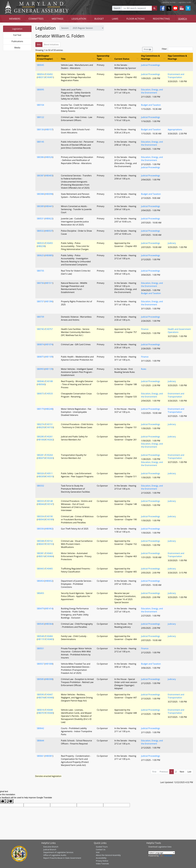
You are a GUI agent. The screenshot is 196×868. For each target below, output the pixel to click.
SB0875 (40, 357)
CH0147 (49, 504)
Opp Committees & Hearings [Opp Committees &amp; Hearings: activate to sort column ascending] (177, 57)
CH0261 (49, 437)
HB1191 (41, 639)
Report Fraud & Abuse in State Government (62, 858)
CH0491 (49, 77)
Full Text (17, 35)
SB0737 (40, 301)
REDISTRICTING (161, 19)
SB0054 (40, 74)
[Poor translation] (9, 801)
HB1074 (49, 344)
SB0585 (40, 679)
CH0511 (49, 473)
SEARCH (182, 19)
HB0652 (49, 581)
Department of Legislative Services (58, 852)
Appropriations (175, 129)
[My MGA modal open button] (181, 8)
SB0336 (40, 529)
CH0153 (49, 544)
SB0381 (40, 553)
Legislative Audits (185, 2)
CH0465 (49, 569)
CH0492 (49, 74)
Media (17, 48)
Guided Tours (102, 847)
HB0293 (41, 427)
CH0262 (49, 440)
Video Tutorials (102, 864)
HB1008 (49, 664)
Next (182, 772)
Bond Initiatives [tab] (51, 45)
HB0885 (49, 255)
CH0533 (49, 394)
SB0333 (40, 501)
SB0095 (40, 90)
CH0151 (49, 424)
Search (117, 8)
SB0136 (40, 129)
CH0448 (49, 710)
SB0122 (40, 117)
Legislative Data (165, 847)
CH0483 (49, 639)
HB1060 (41, 440)
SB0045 (40, 65)
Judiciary (172, 243)
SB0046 (40, 381)
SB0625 (40, 255)
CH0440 (49, 713)
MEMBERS (15, 19)
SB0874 (40, 344)
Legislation (17, 29)
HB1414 (49, 609)
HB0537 (49, 231)
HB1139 (49, 369)
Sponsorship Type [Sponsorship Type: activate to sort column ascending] (103, 57)
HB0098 (49, 194)
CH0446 (49, 698)
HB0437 (41, 544)
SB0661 (40, 756)
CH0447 (49, 695)
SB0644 (40, 741)
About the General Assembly (108, 855)
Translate (166, 856)
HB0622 (49, 219)
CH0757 (49, 329)
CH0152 (49, 541)
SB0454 (40, 581)
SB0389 (40, 206)
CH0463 (49, 553)
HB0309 (41, 476)
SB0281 (40, 455)
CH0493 (49, 243)
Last (189, 772)
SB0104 (40, 105)
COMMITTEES (36, 19)
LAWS (115, 19)
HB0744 (41, 698)
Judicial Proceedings (151, 65)
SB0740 (40, 329)
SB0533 (40, 243)
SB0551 (40, 648)
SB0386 (40, 157)
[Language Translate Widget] (162, 853)
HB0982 (49, 529)
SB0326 (40, 473)
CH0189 (49, 519)
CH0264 (49, 455)
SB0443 (40, 569)
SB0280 (40, 437)
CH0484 (49, 636)
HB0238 (41, 246)
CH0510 (49, 476)
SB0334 (40, 516)
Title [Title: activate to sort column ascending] (63, 59)
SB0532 (40, 231)
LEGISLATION (79, 19)
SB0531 (40, 219)
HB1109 (49, 357)
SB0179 (40, 409)
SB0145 (40, 142)
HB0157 (49, 129)
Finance (145, 329)
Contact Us (101, 849)
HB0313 (41, 77)
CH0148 (49, 501)
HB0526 (49, 157)
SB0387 (40, 176)
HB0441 (49, 206)
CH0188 (49, 381)
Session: (65, 28)
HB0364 (49, 624)
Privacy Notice (102, 861)
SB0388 (40, 194)
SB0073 (40, 394)
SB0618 (40, 710)
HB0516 (41, 556)
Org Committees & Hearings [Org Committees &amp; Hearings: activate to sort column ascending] (150, 57)
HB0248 (49, 409)
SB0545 (40, 624)
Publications (17, 41)
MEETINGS (58, 19)
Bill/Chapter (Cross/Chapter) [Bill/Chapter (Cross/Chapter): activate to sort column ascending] (45, 57)
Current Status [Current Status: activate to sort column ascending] (122, 59)
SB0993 (40, 369)
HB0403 (49, 176)
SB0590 (40, 695)
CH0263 (49, 458)
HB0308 (49, 679)
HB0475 (41, 458)
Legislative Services (169, 2)
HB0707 (41, 713)
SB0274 (40, 424)
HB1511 (49, 283)
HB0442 (41, 504)
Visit (98, 852)
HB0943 (41, 519)
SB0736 (40, 283)
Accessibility (101, 858)
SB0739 (40, 317)
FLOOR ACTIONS (136, 19)
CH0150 (49, 427)
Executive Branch (51, 847)
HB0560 (41, 384)
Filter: (177, 49)
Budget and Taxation (151, 105)
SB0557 (40, 664)
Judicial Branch (50, 849)
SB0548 (40, 636)
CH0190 (49, 516)
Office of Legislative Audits (55, 855)
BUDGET (99, 19)
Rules (144, 369)
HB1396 (49, 301)
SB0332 (40, 486)
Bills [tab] (39, 45)
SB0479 (40, 609)
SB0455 (40, 593)
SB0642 (40, 728)
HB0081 (49, 756)
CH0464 (49, 556)
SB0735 (40, 271)
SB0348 (40, 541)
